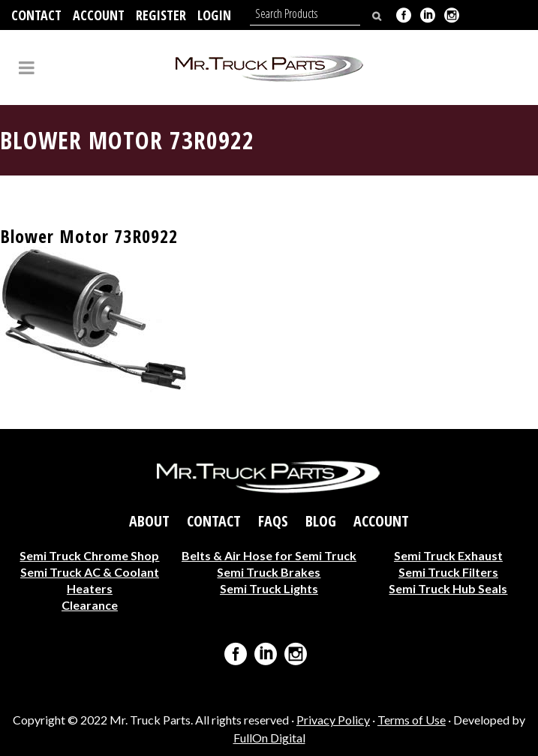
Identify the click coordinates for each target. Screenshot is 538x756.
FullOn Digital (269, 738)
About (149, 520)
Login (214, 15)
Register (161, 15)
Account (99, 15)
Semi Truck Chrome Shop (89, 555)
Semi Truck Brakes (269, 571)
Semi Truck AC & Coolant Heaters (90, 579)
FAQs (273, 520)
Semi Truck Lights (269, 588)
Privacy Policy (333, 720)
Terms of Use (412, 720)
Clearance (90, 604)
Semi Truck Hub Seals (448, 588)
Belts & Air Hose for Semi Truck (269, 555)
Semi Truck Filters (448, 571)
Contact (36, 15)
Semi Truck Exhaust (448, 555)
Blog (321, 520)
